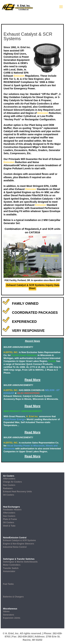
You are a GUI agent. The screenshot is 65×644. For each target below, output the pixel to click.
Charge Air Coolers (12, 482)
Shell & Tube (9, 526)
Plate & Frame (10, 519)
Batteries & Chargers (13, 597)
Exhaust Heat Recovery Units (17, 492)
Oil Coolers (8, 495)
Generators (8, 615)
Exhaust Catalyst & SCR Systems (19, 540)
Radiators (8, 488)
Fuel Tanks (8, 584)
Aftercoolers (9, 479)
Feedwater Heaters (12, 510)
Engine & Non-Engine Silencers (18, 544)
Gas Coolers (9, 485)
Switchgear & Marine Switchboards (20, 562)
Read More (32, 380)
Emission (19, 76)
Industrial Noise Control (15, 547)
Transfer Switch (11, 568)
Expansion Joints (11, 618)
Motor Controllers (12, 565)
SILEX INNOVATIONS (28, 393)
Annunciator (9, 571)
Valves (6, 611)
